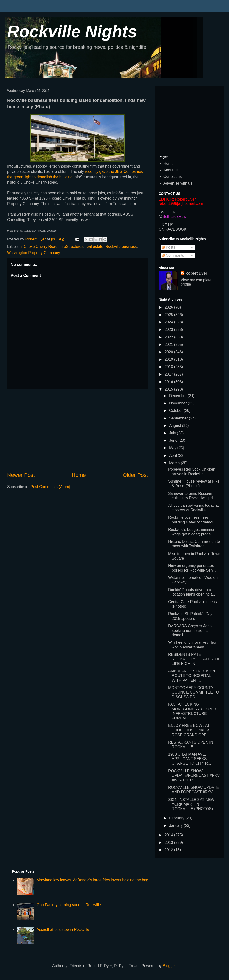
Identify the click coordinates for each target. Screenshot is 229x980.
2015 (169, 389)
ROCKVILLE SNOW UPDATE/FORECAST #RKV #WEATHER (194, 776)
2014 (169, 835)
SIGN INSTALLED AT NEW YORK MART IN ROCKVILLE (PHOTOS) (191, 804)
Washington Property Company (34, 253)
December (178, 396)
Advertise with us (178, 183)
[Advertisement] (78, 430)
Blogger (169, 966)
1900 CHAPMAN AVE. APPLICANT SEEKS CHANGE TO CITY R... (190, 759)
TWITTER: (168, 212)
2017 (169, 374)
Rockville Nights (72, 32)
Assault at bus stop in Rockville (63, 929)
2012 (169, 850)
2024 (169, 322)
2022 (169, 337)
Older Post (135, 475)
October (176, 411)
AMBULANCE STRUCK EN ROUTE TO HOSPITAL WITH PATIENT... (192, 676)
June (174, 440)
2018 (169, 367)
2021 (169, 345)
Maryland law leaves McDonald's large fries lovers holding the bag (92, 880)
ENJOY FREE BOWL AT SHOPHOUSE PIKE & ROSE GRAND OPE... (189, 730)
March (175, 463)
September (179, 418)
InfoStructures (72, 247)
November (178, 403)
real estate (94, 247)
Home (79, 475)
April (173, 455)
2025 (169, 315)
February (177, 818)
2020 (169, 352)
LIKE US (166, 225)
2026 (169, 307)
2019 (169, 359)
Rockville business (121, 247)
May (173, 448)
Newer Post (21, 475)
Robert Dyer (196, 273)
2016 (169, 382)
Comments (173, 255)
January (176, 825)
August (176, 426)
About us (171, 170)
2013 (169, 842)
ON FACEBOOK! (173, 229)
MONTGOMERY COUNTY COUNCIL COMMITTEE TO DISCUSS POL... (194, 692)
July (173, 433)
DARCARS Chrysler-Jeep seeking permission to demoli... (190, 630)
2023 (169, 329)
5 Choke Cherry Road (39, 247)
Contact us (172, 177)
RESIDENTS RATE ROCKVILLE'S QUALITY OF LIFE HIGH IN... (194, 659)
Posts (168, 247)
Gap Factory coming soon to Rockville (69, 905)
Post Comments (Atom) (50, 487)
